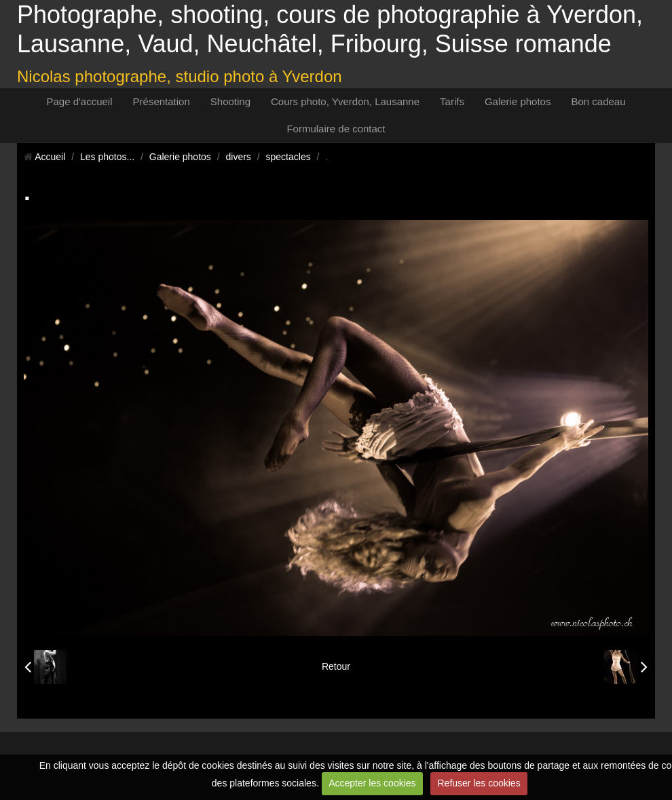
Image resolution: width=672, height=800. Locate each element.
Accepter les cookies (372, 783)
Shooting (230, 101)
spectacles (288, 157)
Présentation (162, 101)
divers (239, 157)
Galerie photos (518, 101)
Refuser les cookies (479, 783)
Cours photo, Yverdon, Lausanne (345, 101)
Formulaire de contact (336, 129)
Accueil (50, 157)
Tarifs (452, 101)
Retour (336, 666)
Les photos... (107, 157)
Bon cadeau (598, 101)
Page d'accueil (79, 101)
